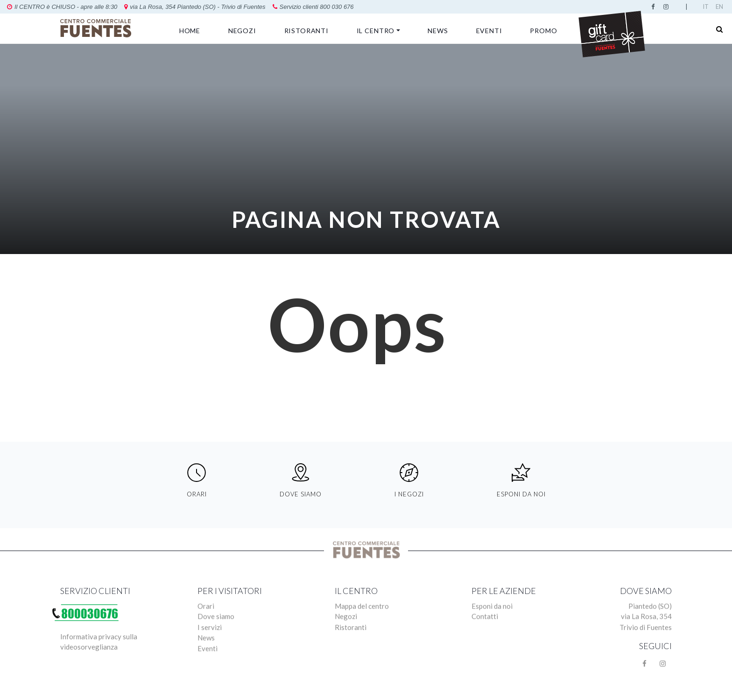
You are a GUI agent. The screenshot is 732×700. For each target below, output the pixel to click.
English (720, 7)
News (438, 31)
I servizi (210, 647)
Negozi (242, 31)
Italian (707, 7)
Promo (543, 31)
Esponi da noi (492, 623)
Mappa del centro (362, 623)
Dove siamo (216, 635)
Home (190, 31)
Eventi (489, 31)
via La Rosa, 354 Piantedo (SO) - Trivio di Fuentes (98, 7)
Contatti (485, 635)
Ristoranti (306, 31)
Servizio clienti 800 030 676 (216, 7)
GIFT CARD (612, 33)
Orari (206, 623)
